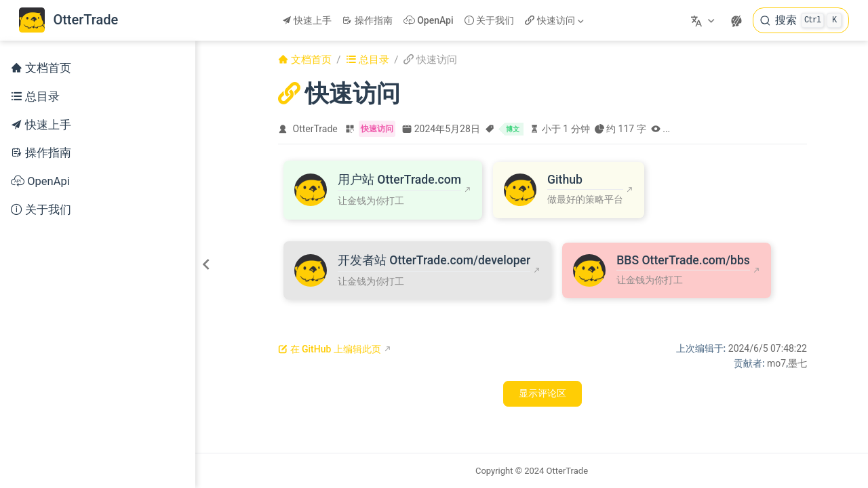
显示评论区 (542, 393)
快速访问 (554, 20)
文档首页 (41, 68)
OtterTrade (315, 129)
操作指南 (368, 20)
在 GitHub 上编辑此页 (330, 349)
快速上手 (307, 20)
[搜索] (801, 20)
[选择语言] (704, 20)
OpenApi (429, 20)
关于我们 (490, 20)
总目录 (35, 97)
